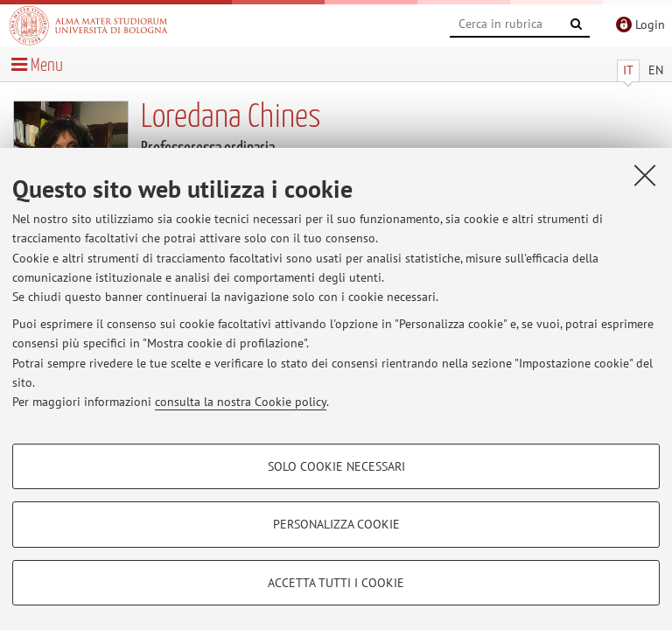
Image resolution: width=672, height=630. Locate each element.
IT (628, 70)
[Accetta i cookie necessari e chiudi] (645, 175)
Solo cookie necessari (336, 466)
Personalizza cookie (336, 524)
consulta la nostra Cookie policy (241, 402)
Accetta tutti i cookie (336, 583)
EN (656, 70)
